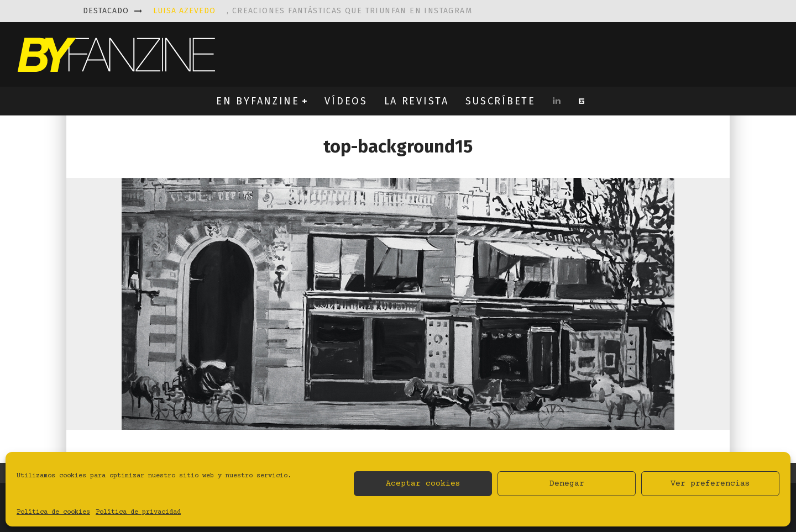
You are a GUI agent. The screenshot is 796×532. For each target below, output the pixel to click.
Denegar (567, 484)
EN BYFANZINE (258, 101)
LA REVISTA (417, 101)
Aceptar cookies (423, 484)
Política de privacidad (138, 512)
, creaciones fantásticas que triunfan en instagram (313, 11)
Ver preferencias (710, 484)
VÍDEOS (346, 101)
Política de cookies (53, 512)
